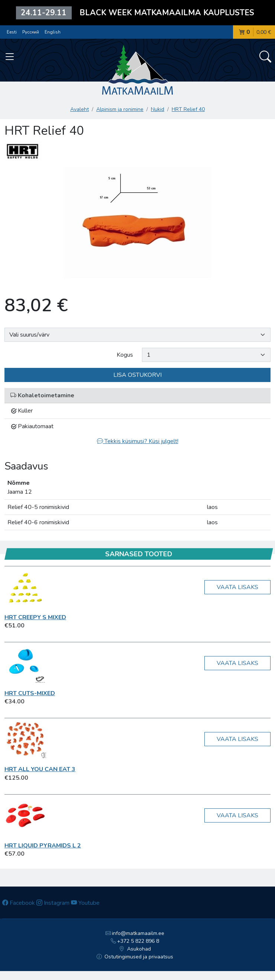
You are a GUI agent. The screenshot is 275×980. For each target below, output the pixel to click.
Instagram (53, 903)
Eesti (12, 32)
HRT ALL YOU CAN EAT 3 (40, 769)
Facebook (19, 903)
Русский (31, 32)
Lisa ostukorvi (137, 375)
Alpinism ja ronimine (120, 109)
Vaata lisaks (237, 587)
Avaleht (80, 109)
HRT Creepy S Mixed (35, 617)
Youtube (85, 903)
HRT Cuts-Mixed (30, 693)
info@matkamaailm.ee (135, 933)
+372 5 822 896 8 (135, 941)
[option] (137, 226)
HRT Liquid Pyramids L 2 (43, 846)
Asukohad (135, 949)
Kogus (125, 355)
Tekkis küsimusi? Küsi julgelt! (138, 441)
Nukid (158, 109)
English (53, 32)
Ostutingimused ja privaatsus (135, 957)
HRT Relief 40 (188, 109)
